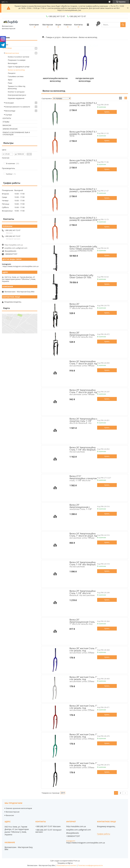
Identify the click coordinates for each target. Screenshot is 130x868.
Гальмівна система (16, 76)
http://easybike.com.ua (14, 245)
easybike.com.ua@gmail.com (16, 248)
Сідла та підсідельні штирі (19, 67)
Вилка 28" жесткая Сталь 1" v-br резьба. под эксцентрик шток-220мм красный (83, 709)
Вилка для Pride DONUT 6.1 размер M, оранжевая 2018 (83, 219)
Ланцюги (12, 73)
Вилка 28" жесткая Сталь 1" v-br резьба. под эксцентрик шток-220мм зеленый (83, 738)
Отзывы (6, 122)
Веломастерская (13, 812)
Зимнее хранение (10, 129)
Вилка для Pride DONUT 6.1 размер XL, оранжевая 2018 (83, 134)
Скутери (9, 115)
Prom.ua (77, 861)
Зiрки (10, 80)
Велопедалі (13, 63)
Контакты (78, 25)
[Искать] (123, 25)
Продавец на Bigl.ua (65, 863)
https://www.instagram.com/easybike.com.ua (21, 266)
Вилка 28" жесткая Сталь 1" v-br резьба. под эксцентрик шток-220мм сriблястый (83, 680)
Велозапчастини (70, 37)
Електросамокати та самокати (18, 107)
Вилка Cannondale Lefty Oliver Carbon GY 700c (81, 276)
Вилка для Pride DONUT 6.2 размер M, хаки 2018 (83, 104)
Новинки (68, 25)
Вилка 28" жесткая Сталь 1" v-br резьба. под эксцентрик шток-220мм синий (83, 652)
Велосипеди (10, 111)
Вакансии (7, 125)
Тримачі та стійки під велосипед (16, 87)
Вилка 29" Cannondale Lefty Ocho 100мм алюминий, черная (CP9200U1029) (83, 249)
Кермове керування (16, 98)
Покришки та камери (17, 60)
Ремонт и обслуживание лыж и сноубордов (16, 133)
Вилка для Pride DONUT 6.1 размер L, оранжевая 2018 (83, 190)
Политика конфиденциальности (90, 865)
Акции (58, 25)
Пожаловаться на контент (66, 865)
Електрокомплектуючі (17, 95)
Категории (34, 25)
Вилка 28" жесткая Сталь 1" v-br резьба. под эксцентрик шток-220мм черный (83, 766)
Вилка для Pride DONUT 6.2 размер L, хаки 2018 (83, 162)
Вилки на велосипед (16, 70)
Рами (10, 83)
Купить (107, 112)
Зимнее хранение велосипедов (19, 808)
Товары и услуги (53, 37)
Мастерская (48, 25)
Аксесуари (9, 103)
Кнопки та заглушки (16, 92)
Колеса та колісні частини (19, 57)
